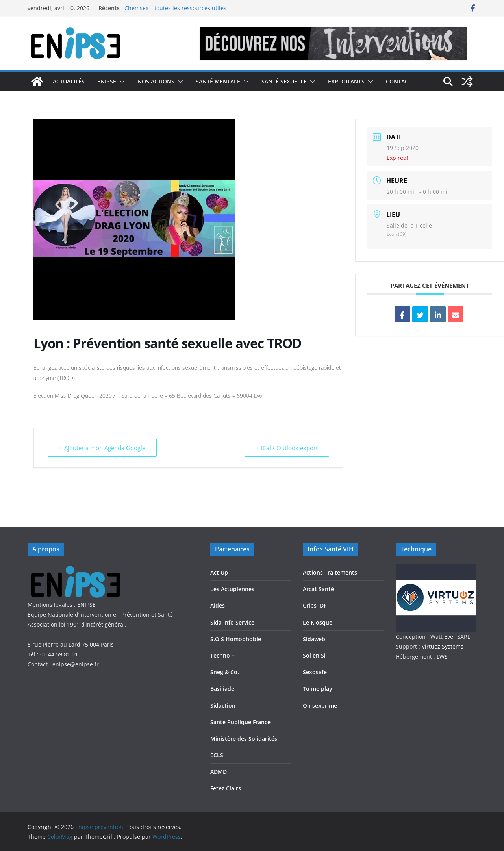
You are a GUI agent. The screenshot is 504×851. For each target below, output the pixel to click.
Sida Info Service (232, 622)
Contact (399, 81)
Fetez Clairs (226, 788)
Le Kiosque (318, 622)
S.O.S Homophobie (236, 639)
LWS (441, 657)
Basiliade (222, 689)
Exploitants (346, 81)
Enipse (107, 81)
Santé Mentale (218, 81)
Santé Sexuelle (284, 81)
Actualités (69, 81)
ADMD (219, 772)
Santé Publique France (240, 722)
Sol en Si (314, 655)
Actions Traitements (330, 572)
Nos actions (156, 81)
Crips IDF (315, 605)
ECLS (217, 755)
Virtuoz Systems (443, 646)
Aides (218, 605)
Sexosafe (315, 672)
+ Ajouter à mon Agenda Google (102, 448)
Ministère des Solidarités (244, 739)
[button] (120, 82)
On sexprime (320, 705)
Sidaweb (314, 639)
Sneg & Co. (225, 672)
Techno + (222, 655)
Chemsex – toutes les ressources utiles (175, 8)
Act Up (219, 572)
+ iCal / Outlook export (287, 448)
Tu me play (318, 689)
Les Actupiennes (232, 589)
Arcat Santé (318, 589)
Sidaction (223, 705)
